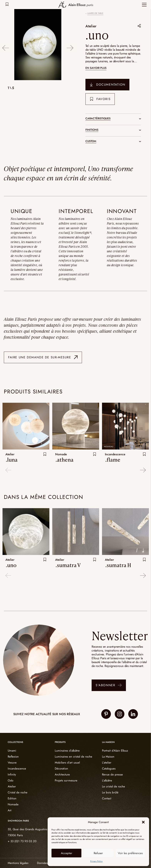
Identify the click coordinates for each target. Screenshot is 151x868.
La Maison (108, 757)
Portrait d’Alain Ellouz (115, 751)
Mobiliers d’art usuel (67, 763)
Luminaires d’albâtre (67, 751)
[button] (143, 822)
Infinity (12, 775)
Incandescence (17, 769)
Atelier (92, 26)
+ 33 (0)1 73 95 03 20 (22, 841)
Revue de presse (112, 775)
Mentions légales (18, 863)
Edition (12, 798)
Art (10, 810)
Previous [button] (5, 45)
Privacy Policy (96, 861)
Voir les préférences (130, 853)
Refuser (98, 853)
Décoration (61, 769)
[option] (38, 45)
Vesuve (12, 763)
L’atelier (107, 763)
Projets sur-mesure (66, 780)
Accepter (67, 853)
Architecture (62, 775)
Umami (12, 751)
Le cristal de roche (113, 786)
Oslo (11, 780)
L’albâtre (107, 780)
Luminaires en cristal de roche (73, 757)
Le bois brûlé (110, 792)
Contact (107, 798)
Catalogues (109, 769)
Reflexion (13, 757)
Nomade (13, 804)
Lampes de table (95, 13)
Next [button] (70, 45)
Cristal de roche (18, 792)
